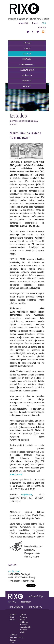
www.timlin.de (16, 474)
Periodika (27, 81)
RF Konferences (27, 65)
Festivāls (27, 59)
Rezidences (24, 622)
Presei (35, 23)
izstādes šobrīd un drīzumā (24, 121)
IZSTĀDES (13, 635)
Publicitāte (23, 630)
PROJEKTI (13, 614)
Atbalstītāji (23, 23)
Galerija (22, 620)
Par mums (23, 617)
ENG (44, 23)
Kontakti (42, 28)
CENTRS (23, 614)
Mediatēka (23, 625)
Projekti (27, 43)
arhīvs (13, 124)
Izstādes (27, 54)
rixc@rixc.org (26, 495)
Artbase (27, 86)
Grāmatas (27, 75)
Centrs (27, 48)
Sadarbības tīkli (25, 627)
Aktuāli (12, 617)
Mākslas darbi (27, 70)
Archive (12, 620)
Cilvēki (22, 632)
